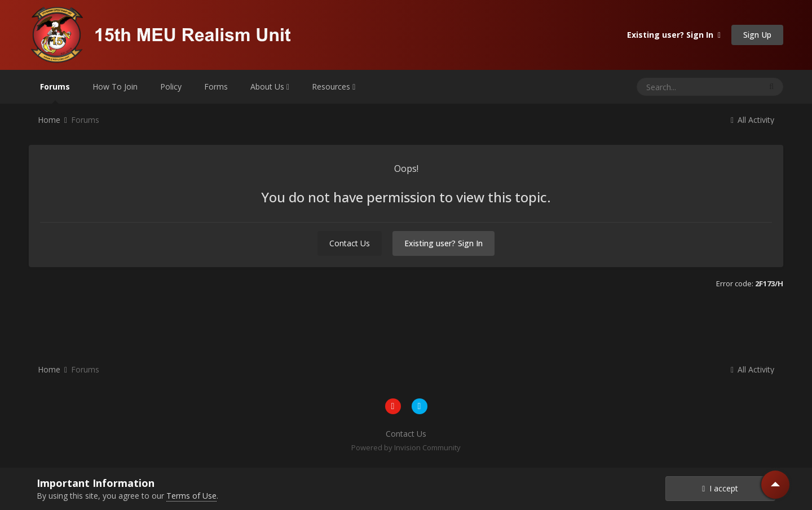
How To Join (115, 87)
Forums (55, 92)
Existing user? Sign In (674, 35)
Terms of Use (191, 496)
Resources (334, 87)
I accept (720, 488)
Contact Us (350, 243)
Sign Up (757, 35)
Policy (171, 87)
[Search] (677, 87)
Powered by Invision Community (406, 447)
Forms (216, 87)
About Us (270, 87)
